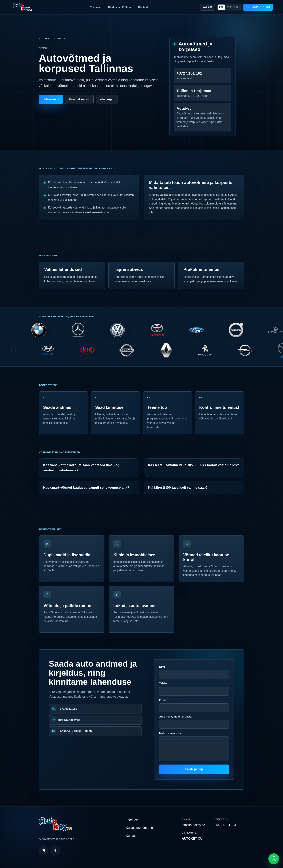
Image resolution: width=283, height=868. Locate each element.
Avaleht (207, 7)
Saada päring (194, 769)
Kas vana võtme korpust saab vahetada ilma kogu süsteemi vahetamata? (82, 468)
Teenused (96, 7)
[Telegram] (44, 850)
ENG (229, 7)
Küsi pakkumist (79, 99)
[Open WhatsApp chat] (274, 859)
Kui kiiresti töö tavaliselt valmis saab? (178, 487)
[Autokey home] (22, 7)
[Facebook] (55, 850)
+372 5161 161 (68, 709)
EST (221, 7)
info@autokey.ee (69, 720)
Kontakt (143, 7)
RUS (236, 7)
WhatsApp (107, 99)
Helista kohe (51, 99)
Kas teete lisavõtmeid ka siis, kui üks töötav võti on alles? (193, 465)
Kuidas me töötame (120, 7)
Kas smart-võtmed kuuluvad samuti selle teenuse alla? (86, 487)
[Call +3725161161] (258, 7)
